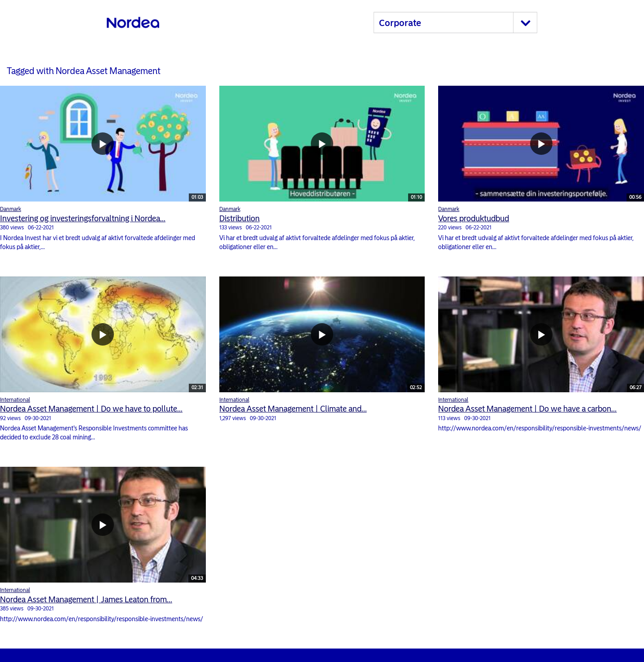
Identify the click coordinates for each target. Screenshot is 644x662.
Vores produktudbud (474, 219)
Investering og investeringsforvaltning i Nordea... (83, 219)
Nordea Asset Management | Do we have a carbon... (527, 409)
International (15, 400)
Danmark (11, 209)
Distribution (239, 219)
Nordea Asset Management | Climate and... (293, 409)
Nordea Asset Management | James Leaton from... (86, 600)
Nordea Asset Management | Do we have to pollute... (91, 409)
